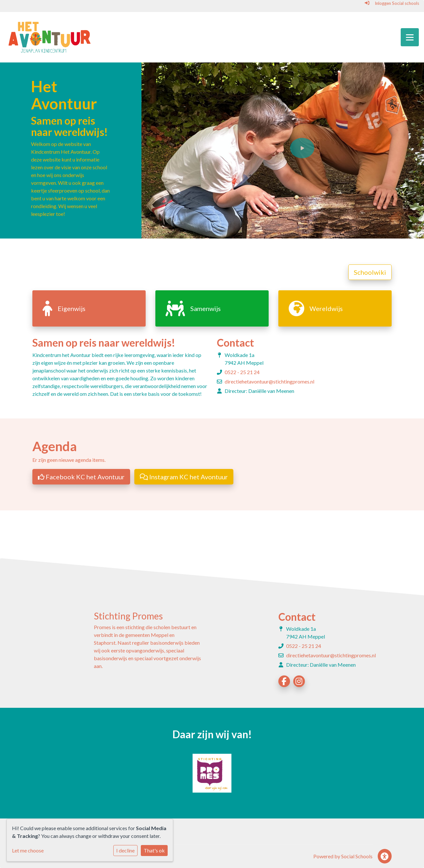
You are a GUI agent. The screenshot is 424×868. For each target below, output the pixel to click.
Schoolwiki (370, 272)
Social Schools (357, 856)
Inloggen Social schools (392, 3)
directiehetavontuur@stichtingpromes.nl (269, 381)
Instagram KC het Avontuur (184, 477)
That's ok (154, 850)
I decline (125, 850)
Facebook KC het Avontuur (81, 477)
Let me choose (28, 850)
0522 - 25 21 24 (242, 372)
